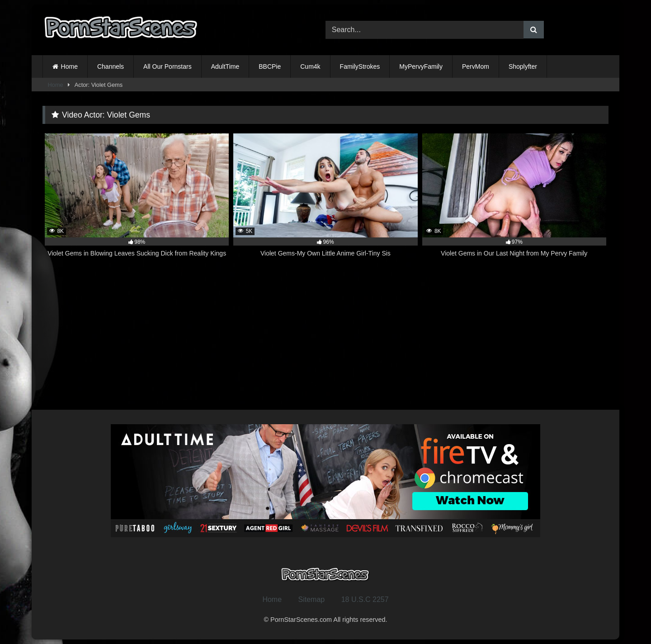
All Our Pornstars (167, 66)
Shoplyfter (523, 66)
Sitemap (312, 599)
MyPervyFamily (421, 66)
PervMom (476, 66)
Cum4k (310, 66)
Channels (111, 66)
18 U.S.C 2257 (365, 599)
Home (69, 66)
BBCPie (270, 66)
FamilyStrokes (360, 66)
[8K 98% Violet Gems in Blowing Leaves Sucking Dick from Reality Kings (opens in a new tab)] (137, 200)
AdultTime (225, 66)
